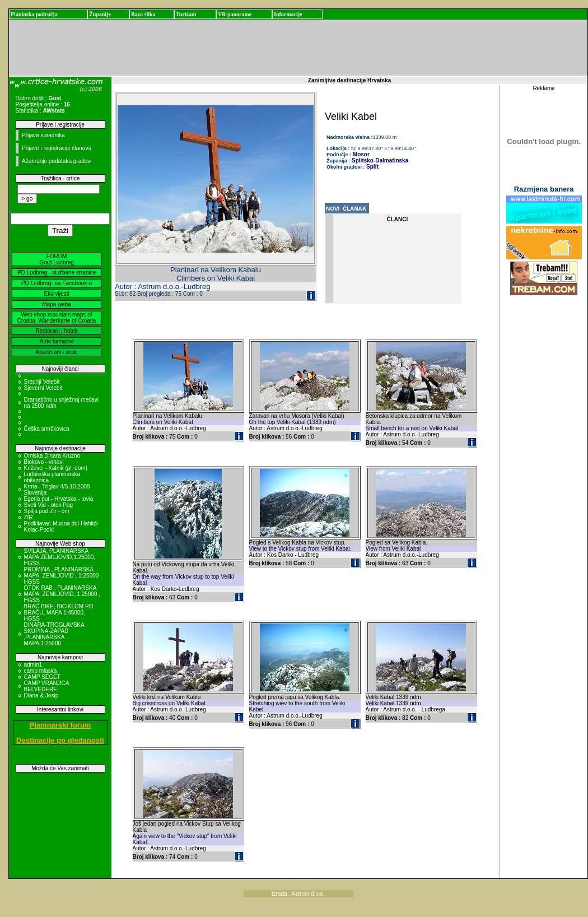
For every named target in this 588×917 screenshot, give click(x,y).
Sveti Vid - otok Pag (49, 505)
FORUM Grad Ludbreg (57, 259)
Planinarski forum (60, 725)
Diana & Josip (41, 695)
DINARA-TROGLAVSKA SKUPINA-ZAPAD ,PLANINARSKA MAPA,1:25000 (54, 634)
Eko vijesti (56, 294)
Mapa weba (57, 304)
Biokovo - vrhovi (44, 462)
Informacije (288, 14)
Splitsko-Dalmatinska (380, 160)
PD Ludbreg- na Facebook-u (57, 283)
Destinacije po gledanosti (60, 740)
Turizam (186, 14)
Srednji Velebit (42, 382)
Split (372, 167)
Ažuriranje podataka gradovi (57, 161)
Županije (100, 14)
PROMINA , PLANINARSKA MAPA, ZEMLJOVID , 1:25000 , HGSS (63, 576)
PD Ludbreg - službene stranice (57, 273)
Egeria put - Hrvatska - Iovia (59, 499)
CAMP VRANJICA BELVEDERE (46, 686)
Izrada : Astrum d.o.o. (298, 894)
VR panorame (235, 14)
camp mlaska (41, 671)
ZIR (29, 517)
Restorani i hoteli (57, 331)
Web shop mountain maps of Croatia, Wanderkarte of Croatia (57, 318)
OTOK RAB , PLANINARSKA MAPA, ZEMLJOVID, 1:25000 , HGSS (62, 594)
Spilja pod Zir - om (47, 511)
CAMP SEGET (42, 677)
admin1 (33, 665)
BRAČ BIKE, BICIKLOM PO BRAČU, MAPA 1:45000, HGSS (59, 613)
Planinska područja (34, 14)
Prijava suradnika (43, 135)
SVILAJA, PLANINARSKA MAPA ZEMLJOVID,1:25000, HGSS (60, 557)
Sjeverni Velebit (43, 388)
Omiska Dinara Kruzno (52, 456)
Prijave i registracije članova (57, 148)
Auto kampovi (57, 341)
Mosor (360, 154)
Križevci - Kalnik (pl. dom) (56, 468)
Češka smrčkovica (47, 429)
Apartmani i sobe (56, 352)
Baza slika (143, 14)
